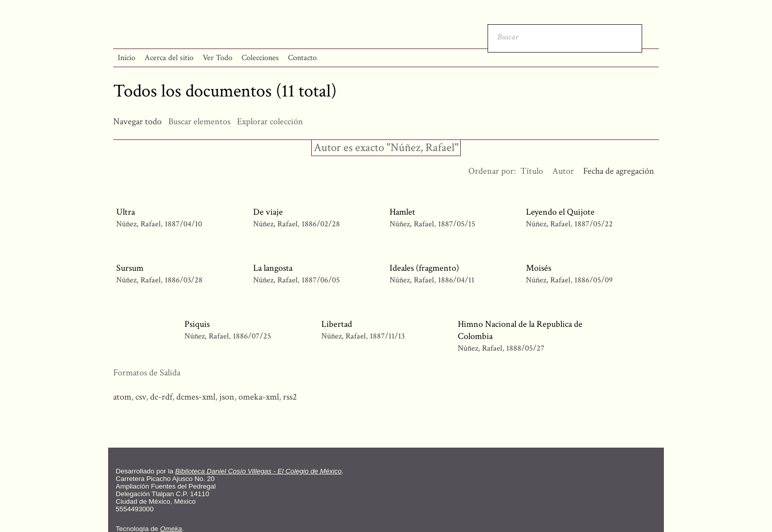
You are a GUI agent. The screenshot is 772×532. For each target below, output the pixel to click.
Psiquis (197, 324)
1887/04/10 (183, 224)
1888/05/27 (525, 348)
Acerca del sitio (169, 58)
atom (122, 397)
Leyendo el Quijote (560, 212)
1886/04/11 (456, 280)
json (227, 397)
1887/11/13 (387, 336)
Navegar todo (137, 122)
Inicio (127, 58)
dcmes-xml (196, 397)
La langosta (273, 268)
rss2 (290, 397)
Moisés (539, 268)
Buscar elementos (199, 122)
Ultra (126, 212)
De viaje (268, 212)
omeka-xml (259, 397)
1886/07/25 (252, 336)
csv (141, 397)
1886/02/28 (321, 224)
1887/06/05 (321, 280)
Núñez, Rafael (139, 224)
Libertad (337, 324)
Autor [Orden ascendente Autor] (563, 171)
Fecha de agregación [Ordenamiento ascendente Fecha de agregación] (619, 171)
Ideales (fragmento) (424, 268)
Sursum (130, 268)
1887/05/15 (457, 224)
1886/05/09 (594, 280)
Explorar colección (270, 122)
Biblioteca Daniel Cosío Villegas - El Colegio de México (258, 471)
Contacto (302, 58)
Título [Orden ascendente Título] (532, 171)
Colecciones (260, 58)
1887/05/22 (594, 224)
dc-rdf (161, 397)
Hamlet (402, 212)
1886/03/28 (184, 280)
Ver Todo (218, 58)
